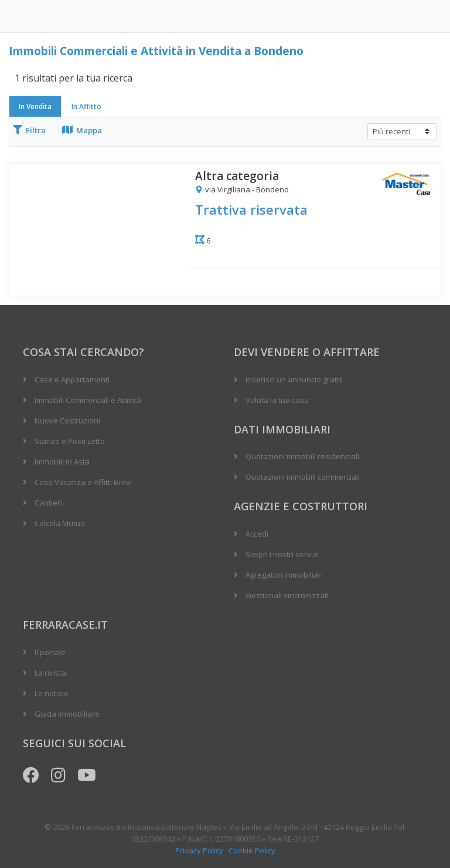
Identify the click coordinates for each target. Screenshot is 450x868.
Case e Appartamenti (72, 379)
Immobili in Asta (62, 462)
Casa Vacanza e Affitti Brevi (83, 482)
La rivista (50, 673)
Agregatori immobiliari (284, 575)
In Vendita (35, 106)
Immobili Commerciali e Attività (88, 400)
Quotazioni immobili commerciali (303, 477)
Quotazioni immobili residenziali (302, 456)
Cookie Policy (252, 850)
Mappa (82, 130)
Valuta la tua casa (277, 400)
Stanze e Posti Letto (70, 441)
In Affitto (86, 106)
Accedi (257, 534)
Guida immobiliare (67, 714)
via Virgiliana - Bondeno (242, 190)
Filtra (29, 130)
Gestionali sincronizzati (287, 595)
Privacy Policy (199, 850)
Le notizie (52, 693)
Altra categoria (237, 176)
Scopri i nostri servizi (282, 554)
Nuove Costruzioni (67, 421)
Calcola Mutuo (60, 523)
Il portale (50, 652)
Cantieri (48, 503)
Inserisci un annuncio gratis (294, 379)
